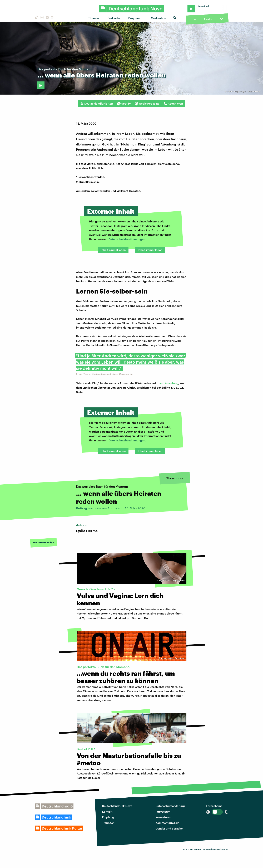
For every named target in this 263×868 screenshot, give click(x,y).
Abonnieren (173, 104)
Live (194, 19)
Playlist (208, 19)
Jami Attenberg (168, 383)
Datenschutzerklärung (170, 806)
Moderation (158, 18)
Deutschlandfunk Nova (117, 806)
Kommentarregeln (167, 823)
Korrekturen (163, 817)
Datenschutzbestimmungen (127, 239)
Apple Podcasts (147, 104)
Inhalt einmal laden (113, 250)
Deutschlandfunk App (97, 104)
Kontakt (107, 811)
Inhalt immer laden (150, 250)
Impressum (163, 811)
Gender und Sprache (169, 828)
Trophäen (108, 823)
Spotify (124, 104)
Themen (94, 18)
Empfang (108, 817)
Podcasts (114, 18)
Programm (135, 18)
